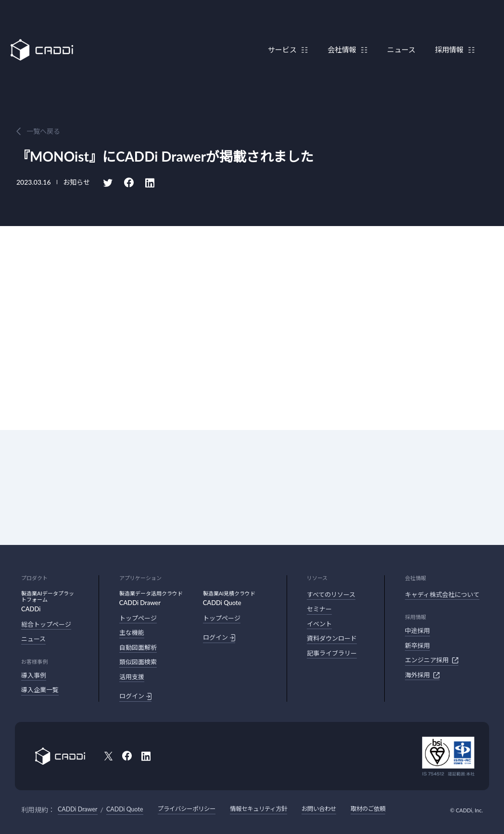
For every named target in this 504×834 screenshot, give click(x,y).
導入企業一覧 (40, 690)
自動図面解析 (138, 647)
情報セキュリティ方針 (266, 809)
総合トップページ (46, 624)
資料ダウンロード (332, 638)
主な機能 (132, 632)
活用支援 (132, 677)
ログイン (135, 696)
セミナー (319, 609)
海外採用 (422, 675)
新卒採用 (417, 645)
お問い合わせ (330, 809)
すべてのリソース (331, 594)
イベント (319, 624)
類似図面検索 (138, 662)
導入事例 (34, 675)
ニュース (397, 30)
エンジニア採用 (432, 660)
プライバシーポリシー (189, 809)
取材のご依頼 (382, 809)
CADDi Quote (125, 809)
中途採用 (417, 631)
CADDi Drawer (78, 809)
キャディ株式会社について (442, 594)
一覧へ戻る (43, 131)
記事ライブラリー (332, 653)
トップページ (138, 618)
